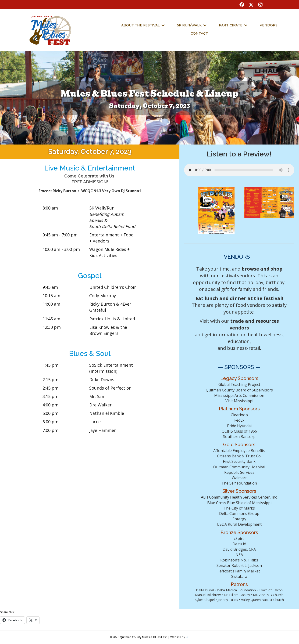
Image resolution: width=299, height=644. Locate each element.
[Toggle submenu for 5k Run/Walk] (205, 25)
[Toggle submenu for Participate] (246, 25)
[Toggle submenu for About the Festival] (163, 25)
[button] (242, 5)
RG (188, 637)
